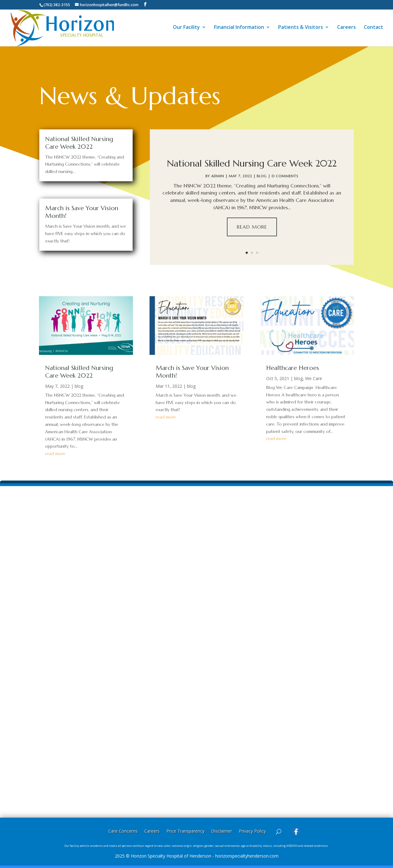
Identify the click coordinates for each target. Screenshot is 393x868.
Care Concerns (123, 831)
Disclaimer (222, 831)
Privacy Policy (252, 831)
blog (262, 176)
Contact (374, 29)
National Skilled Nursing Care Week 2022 (79, 143)
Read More (252, 227)
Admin (218, 176)
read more (55, 454)
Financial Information (239, 29)
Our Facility (186, 29)
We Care (314, 378)
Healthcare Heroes (293, 368)
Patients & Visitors (301, 29)
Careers (346, 29)
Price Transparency (185, 831)
